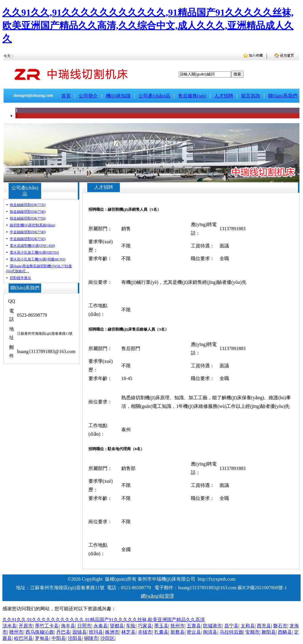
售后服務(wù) (192, 96)
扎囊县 (161, 632)
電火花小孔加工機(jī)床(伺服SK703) (38, 259)
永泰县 (101, 626)
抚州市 (178, 626)
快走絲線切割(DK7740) (28, 212)
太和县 (248, 626)
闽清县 (210, 632)
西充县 (264, 626)
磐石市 (280, 626)
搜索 (237, 74)
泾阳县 (75, 638)
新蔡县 (178, 632)
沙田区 (107, 638)
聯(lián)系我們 (283, 96)
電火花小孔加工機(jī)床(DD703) (34, 252)
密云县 (194, 632)
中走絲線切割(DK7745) (28, 239)
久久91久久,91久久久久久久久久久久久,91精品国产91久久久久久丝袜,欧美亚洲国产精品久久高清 (104, 620)
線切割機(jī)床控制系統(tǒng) (32, 225)
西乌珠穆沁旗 (40, 632)
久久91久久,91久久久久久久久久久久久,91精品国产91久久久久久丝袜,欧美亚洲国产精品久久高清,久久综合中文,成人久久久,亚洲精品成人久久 (148, 25)
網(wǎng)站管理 (157, 596)
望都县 (117, 626)
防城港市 (212, 626)
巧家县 (145, 626)
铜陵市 (91, 638)
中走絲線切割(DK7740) (28, 232)
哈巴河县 (23, 638)
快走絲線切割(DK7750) (28, 218)
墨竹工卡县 (47, 626)
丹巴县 (63, 632)
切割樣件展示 (20, 278)
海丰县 (68, 626)
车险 (131, 626)
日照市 (84, 626)
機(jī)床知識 (118, 96)
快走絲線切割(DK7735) (28, 205)
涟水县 (9, 626)
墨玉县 (161, 626)
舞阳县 (269, 632)
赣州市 (16, 632)
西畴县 (285, 632)
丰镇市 (145, 632)
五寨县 (194, 626)
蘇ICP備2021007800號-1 (262, 588)
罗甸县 (42, 638)
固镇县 (80, 632)
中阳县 (59, 638)
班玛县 (96, 632)
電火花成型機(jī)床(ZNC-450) (32, 246)
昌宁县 (231, 626)
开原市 (26, 626)
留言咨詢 (251, 96)
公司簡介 (88, 96)
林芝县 (128, 632)
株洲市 (112, 632)
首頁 (66, 96)
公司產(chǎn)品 (154, 96)
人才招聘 (224, 96)
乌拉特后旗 (231, 632)
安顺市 (252, 632)
